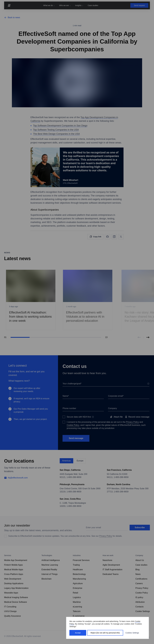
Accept (78, 633)
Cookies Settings (132, 633)
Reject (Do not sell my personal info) (105, 633)
